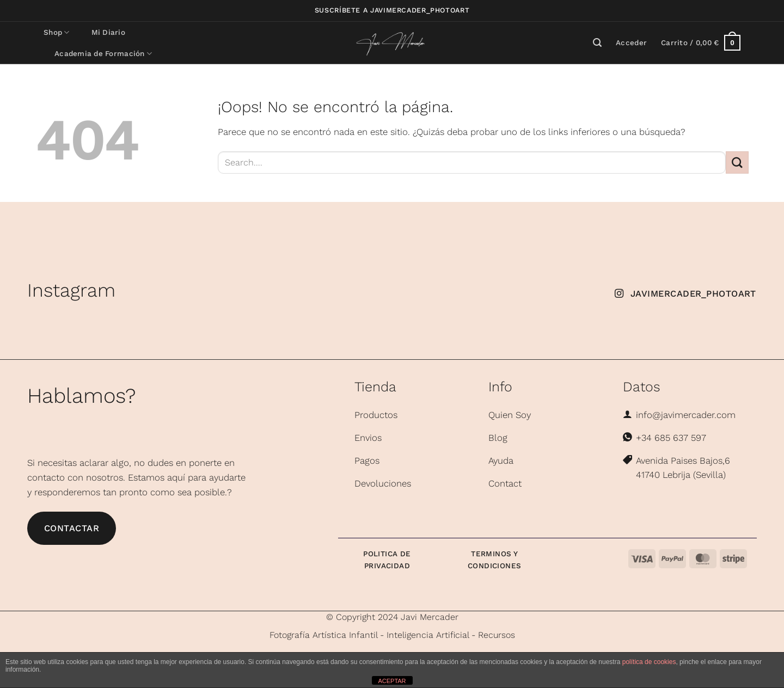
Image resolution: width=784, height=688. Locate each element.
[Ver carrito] (701, 43)
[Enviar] (737, 162)
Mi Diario (108, 32)
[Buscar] (597, 43)
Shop (57, 32)
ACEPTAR (392, 681)
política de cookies (649, 662)
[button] (631, 43)
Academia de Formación (103, 54)
